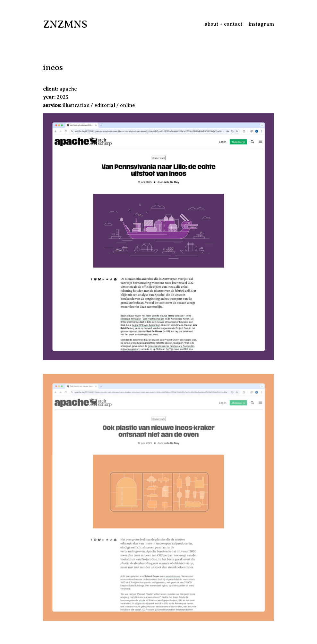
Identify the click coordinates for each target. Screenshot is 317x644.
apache (68, 89)
